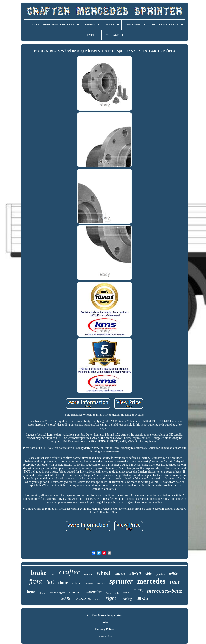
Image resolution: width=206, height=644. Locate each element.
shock (42, 593)
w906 (174, 574)
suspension (93, 592)
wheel (103, 573)
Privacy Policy (105, 629)
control (101, 584)
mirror (88, 574)
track (127, 592)
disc (53, 575)
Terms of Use (105, 636)
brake (39, 573)
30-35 (142, 598)
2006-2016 (83, 599)
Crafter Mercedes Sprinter (105, 615)
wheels (120, 574)
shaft (98, 599)
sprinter (121, 581)
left (50, 582)
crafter (69, 572)
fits (138, 590)
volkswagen (57, 592)
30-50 (135, 573)
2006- (66, 598)
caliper (77, 583)
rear (175, 582)
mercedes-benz (165, 591)
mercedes (151, 581)
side (149, 574)
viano (89, 584)
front (35, 581)
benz (31, 592)
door (63, 582)
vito (117, 593)
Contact (104, 622)
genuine (160, 575)
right (111, 598)
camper (74, 592)
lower (108, 593)
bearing (126, 599)
